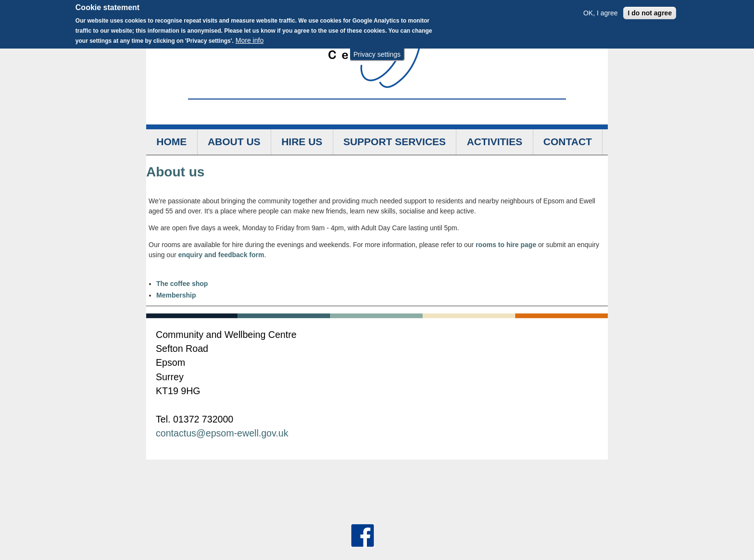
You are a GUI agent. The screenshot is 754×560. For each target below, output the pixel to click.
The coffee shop (182, 284)
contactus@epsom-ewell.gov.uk (222, 433)
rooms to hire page (506, 245)
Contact (568, 142)
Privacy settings (377, 52)
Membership (176, 295)
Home (171, 142)
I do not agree (650, 11)
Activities (495, 142)
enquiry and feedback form (221, 255)
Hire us (302, 142)
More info (250, 38)
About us (234, 142)
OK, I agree (601, 11)
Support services (395, 142)
